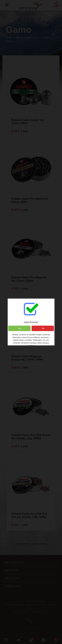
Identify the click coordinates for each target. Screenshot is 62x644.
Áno (19, 328)
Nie (43, 328)
